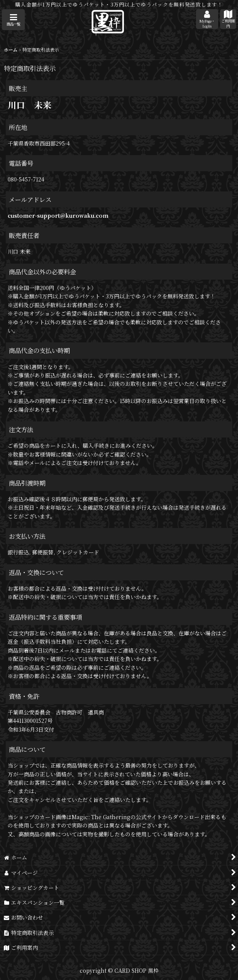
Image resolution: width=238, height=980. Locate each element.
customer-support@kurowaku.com (58, 215)
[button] (13, 20)
